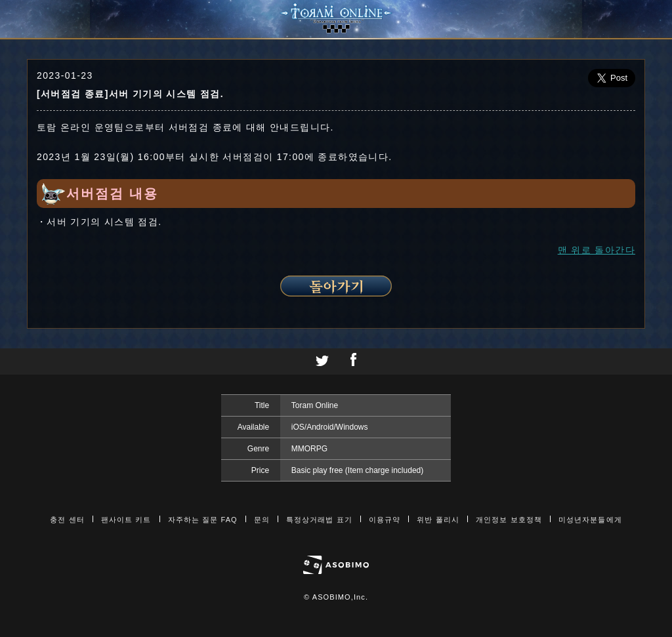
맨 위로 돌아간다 (597, 250)
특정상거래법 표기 (319, 520)
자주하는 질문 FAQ (203, 520)
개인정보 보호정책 (509, 520)
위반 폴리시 (438, 520)
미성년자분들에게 (590, 520)
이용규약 (385, 520)
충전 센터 (67, 520)
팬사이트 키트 (126, 520)
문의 (262, 520)
